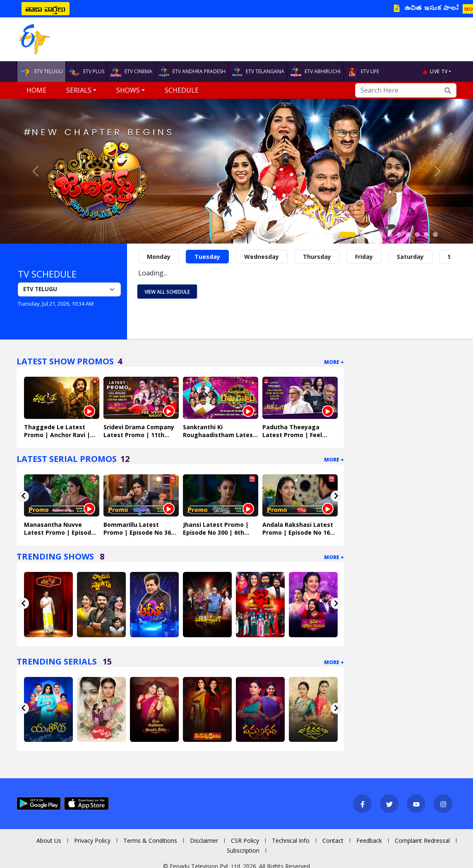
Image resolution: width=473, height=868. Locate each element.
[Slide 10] (435, 234)
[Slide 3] (372, 234)
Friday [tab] (364, 257)
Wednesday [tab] (262, 257)
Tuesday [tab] (207, 257)
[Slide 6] (399, 234)
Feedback (369, 841)
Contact (333, 841)
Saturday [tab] (410, 257)
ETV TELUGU (41, 72)
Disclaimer (204, 841)
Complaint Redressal (422, 841)
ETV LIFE (363, 72)
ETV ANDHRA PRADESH (192, 72)
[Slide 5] (390, 234)
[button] (35, 171)
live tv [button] (439, 71)
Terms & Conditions (150, 841)
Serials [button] (79, 90)
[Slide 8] (417, 234)
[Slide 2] (363, 234)
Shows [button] (128, 90)
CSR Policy (245, 841)
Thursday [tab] (317, 257)
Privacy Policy (92, 841)
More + (334, 362)
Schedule (182, 90)
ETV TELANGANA (258, 72)
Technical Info (291, 841)
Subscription (243, 850)
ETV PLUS (86, 72)
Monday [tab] (159, 257)
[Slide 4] (381, 234)
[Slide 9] (426, 234)
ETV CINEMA (131, 72)
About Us (49, 841)
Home (36, 90)
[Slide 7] (408, 234)
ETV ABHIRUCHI (315, 72)
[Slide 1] (348, 234)
